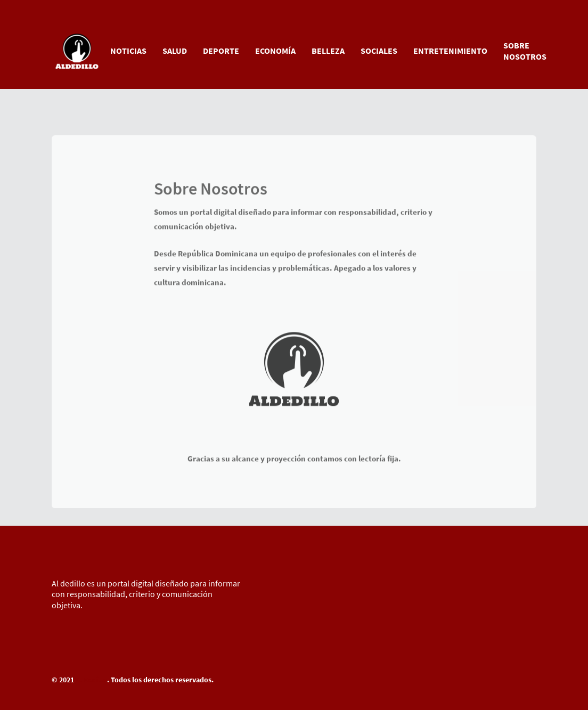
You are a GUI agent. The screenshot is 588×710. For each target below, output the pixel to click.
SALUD (175, 51)
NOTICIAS (128, 51)
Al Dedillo (91, 680)
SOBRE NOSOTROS (525, 51)
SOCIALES (379, 51)
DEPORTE (221, 51)
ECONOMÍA (275, 51)
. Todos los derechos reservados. (160, 680)
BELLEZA (328, 51)
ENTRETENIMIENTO (450, 51)
